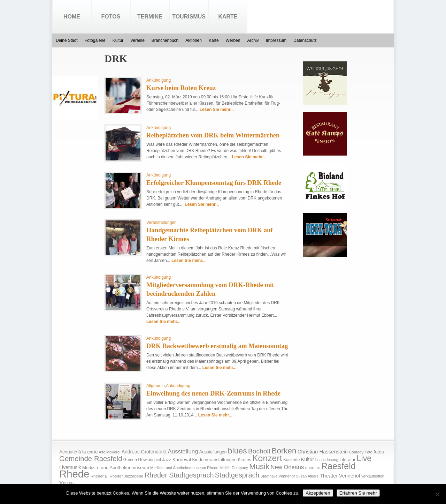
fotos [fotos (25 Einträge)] (379, 452)
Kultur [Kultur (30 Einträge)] (308, 459)
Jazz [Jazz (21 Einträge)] (167, 460)
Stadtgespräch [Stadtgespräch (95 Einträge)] (237, 475)
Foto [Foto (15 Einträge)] (368, 452)
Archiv (253, 40)
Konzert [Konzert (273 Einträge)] (267, 458)
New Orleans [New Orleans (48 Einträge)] (287, 467)
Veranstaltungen (162, 223)
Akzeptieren (318, 493)
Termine (150, 17)
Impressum (276, 40)
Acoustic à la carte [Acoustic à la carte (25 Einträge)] (78, 452)
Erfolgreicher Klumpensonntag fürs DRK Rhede (214, 183)
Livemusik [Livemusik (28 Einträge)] (70, 467)
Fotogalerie (95, 40)
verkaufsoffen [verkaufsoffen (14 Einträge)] (373, 476)
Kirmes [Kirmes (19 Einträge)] (244, 460)
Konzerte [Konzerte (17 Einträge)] (291, 460)
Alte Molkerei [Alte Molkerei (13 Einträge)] (110, 452)
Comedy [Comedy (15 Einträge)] (356, 452)
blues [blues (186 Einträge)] (237, 451)
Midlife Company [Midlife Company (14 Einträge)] (234, 468)
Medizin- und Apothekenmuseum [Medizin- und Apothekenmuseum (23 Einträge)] (116, 468)
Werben (233, 40)
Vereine (137, 40)
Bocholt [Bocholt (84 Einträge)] (259, 451)
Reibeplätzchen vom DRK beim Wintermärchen (213, 135)
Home (72, 17)
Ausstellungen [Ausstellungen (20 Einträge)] (213, 452)
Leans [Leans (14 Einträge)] (321, 460)
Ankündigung (159, 80)
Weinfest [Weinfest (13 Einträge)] (66, 482)
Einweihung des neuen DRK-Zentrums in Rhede (213, 393)
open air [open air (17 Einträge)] (313, 468)
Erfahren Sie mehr (358, 493)
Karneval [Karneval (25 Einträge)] (182, 460)
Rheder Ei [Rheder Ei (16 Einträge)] (99, 476)
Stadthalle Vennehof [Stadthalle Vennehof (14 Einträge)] (278, 476)
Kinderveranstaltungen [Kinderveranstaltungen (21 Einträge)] (214, 460)
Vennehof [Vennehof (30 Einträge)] (350, 476)
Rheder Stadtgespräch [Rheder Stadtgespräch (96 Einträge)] (179, 475)
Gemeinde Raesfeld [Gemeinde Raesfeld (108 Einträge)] (91, 459)
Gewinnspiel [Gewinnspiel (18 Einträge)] (149, 460)
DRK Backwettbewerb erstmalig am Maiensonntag (217, 346)
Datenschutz (305, 40)
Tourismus (189, 17)
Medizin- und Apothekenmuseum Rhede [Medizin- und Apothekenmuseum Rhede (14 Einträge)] (184, 468)
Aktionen (194, 40)
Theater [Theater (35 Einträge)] (329, 476)
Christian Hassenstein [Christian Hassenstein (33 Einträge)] (323, 452)
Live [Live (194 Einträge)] (364, 458)
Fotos (111, 17)
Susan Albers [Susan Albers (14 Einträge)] (307, 476)
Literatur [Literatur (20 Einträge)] (347, 460)
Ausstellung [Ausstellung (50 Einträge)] (183, 452)
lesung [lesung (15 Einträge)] (333, 460)
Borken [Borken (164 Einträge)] (284, 451)
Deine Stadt (67, 40)
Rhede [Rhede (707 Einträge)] (74, 474)
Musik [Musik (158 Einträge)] (259, 467)
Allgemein (156, 386)
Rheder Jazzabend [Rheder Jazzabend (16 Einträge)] (126, 476)
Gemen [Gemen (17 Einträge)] (130, 460)
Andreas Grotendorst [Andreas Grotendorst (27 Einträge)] (144, 452)
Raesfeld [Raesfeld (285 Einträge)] (339, 466)
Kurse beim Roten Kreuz (181, 88)
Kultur (118, 40)
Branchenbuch (165, 40)
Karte (228, 17)
